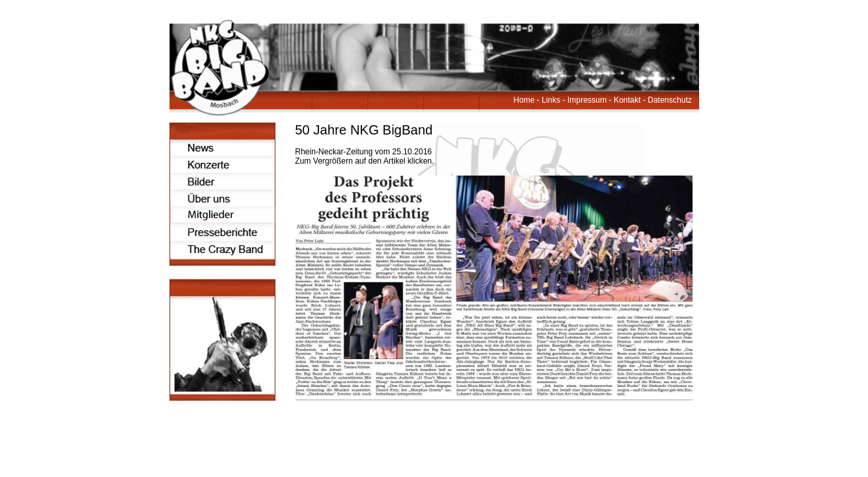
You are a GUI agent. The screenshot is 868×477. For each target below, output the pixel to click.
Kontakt (627, 100)
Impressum (587, 100)
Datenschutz (670, 100)
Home (524, 100)
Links (551, 100)
